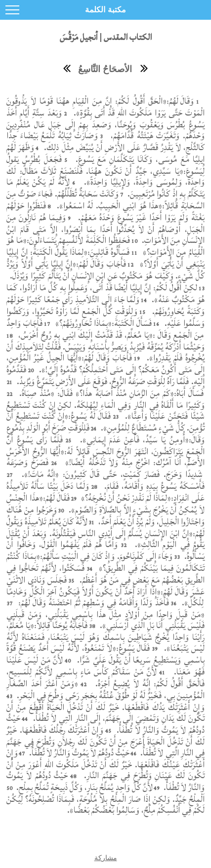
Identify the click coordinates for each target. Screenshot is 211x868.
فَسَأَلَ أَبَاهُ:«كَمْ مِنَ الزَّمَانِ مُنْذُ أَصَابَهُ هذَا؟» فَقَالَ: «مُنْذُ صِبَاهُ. (110, 393)
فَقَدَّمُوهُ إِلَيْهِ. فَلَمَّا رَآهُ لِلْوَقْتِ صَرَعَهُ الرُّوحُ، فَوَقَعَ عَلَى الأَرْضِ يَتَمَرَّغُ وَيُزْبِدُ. (105, 375)
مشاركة (106, 858)
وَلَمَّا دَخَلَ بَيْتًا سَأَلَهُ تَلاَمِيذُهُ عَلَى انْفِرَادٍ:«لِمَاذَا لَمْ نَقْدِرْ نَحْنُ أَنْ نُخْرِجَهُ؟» (105, 492)
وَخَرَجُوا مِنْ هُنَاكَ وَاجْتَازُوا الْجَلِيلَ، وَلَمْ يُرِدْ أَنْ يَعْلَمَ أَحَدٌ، (105, 516)
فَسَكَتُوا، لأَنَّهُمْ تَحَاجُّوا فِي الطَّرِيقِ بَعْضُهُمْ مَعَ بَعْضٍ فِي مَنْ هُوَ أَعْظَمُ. (105, 574)
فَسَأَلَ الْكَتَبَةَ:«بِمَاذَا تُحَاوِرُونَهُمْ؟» (102, 323)
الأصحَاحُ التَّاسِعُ (105, 69)
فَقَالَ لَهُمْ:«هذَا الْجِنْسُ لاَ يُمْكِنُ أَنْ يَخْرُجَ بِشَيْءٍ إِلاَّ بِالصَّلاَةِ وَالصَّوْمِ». (105, 504)
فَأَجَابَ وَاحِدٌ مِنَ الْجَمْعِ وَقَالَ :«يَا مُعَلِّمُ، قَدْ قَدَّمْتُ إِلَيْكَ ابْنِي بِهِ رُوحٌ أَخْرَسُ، (105, 329)
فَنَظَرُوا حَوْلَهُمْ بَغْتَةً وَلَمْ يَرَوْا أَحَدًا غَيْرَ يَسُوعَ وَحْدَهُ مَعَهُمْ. (105, 212)
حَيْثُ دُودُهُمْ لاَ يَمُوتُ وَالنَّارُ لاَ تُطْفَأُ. (79, 753)
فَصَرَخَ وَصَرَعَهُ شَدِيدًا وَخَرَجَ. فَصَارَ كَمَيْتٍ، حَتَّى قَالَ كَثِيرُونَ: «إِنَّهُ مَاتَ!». (105, 468)
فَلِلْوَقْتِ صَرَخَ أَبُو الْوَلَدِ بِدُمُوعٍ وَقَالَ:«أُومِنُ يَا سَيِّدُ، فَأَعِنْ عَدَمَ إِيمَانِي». (105, 434)
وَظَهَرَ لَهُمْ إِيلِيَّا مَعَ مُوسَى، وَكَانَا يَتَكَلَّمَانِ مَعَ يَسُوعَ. (105, 153)
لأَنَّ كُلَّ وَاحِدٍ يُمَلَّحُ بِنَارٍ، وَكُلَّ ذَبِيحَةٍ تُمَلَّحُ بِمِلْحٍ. (83, 787)
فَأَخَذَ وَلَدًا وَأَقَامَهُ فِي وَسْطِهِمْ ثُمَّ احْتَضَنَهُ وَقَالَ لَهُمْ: (92, 603)
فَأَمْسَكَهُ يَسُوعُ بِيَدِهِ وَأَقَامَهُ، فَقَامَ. (153, 486)
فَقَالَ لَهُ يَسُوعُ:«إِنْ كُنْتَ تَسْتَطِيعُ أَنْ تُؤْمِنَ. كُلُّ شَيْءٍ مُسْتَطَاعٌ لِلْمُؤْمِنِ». (105, 422)
